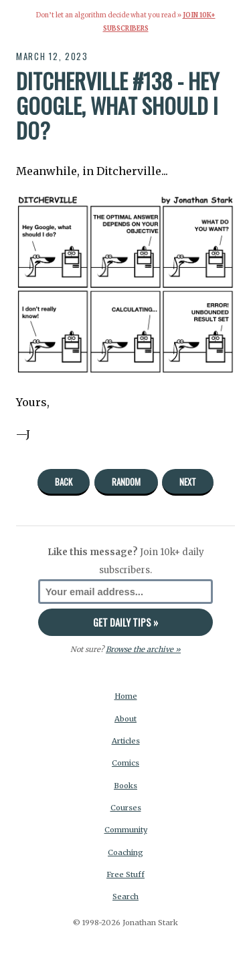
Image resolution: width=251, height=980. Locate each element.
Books (125, 786)
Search (125, 896)
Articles (126, 741)
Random (126, 482)
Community (126, 830)
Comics (125, 763)
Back (64, 482)
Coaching (125, 852)
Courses (126, 808)
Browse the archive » (143, 649)
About (125, 719)
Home (126, 696)
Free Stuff (125, 874)
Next (188, 482)
